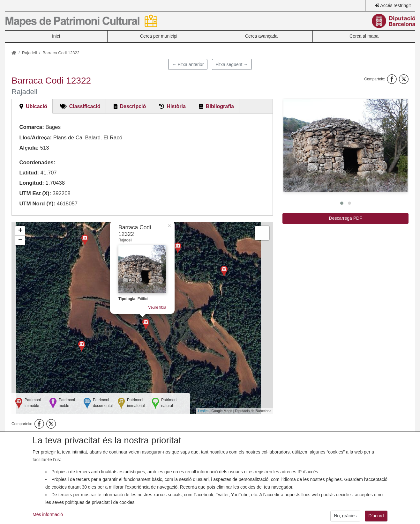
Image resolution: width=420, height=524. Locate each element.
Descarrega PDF (346, 218)
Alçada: (29, 148)
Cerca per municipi (159, 36)
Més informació (48, 520)
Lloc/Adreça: (35, 138)
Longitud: (31, 183)
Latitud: (29, 173)
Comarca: (31, 127)
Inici (56, 36)
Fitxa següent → (232, 64)
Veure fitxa (157, 307)
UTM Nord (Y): (37, 204)
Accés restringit (395, 5)
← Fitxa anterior (188, 64)
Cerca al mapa (364, 36)
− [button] (20, 240)
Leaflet (203, 411)
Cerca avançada (261, 36)
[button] (345, 145)
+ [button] (20, 231)
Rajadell (30, 53)
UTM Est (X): (35, 193)
